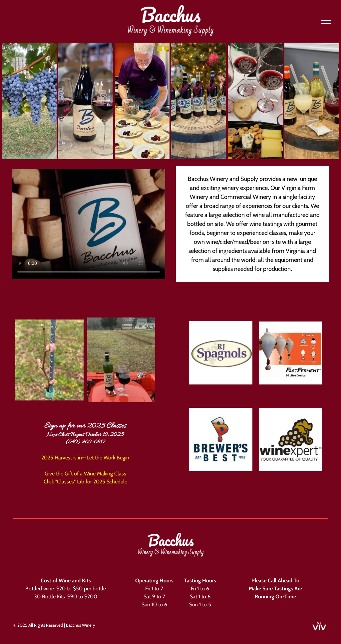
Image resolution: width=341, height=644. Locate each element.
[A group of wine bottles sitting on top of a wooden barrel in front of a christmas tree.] (199, 101)
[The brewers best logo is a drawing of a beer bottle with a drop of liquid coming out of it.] (221, 439)
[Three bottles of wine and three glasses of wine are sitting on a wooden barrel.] (312, 101)
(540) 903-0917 (85, 442)
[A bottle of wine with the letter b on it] (121, 360)
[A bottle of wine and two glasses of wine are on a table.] (86, 101)
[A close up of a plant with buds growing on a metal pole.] (49, 360)
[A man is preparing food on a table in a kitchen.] (142, 101)
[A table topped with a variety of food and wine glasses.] (255, 101)
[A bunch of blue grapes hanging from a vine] (29, 101)
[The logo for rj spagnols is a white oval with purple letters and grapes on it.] (221, 353)
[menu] (326, 21)
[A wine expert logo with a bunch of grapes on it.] (291, 439)
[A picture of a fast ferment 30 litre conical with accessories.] (291, 353)
